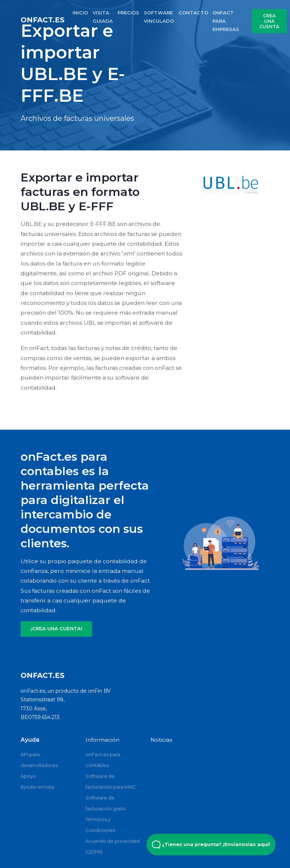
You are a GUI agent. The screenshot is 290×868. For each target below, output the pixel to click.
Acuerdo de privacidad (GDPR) (113, 846)
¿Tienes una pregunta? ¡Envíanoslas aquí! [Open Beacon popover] (211, 845)
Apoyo (28, 776)
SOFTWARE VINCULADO (159, 17)
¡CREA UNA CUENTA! (56, 628)
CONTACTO (193, 13)
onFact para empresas (226, 21)
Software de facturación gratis (106, 803)
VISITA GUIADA (103, 17)
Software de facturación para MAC (111, 781)
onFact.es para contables (103, 760)
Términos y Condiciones (100, 825)
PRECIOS (128, 13)
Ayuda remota (37, 787)
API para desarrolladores (39, 760)
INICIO (80, 13)
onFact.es (43, 20)
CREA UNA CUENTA (269, 21)
